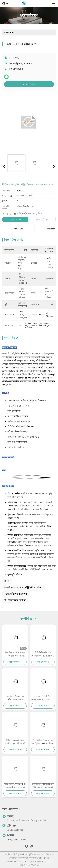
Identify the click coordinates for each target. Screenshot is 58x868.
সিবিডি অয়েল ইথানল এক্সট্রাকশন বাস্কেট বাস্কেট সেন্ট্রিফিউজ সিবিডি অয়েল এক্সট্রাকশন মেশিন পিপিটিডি (15, 742)
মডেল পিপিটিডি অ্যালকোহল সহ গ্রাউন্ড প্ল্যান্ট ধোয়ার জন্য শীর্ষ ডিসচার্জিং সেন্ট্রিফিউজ (43, 698)
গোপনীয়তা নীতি (11, 855)
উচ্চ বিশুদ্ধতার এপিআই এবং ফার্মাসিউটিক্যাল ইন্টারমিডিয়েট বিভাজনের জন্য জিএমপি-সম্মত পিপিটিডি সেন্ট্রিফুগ (15, 654)
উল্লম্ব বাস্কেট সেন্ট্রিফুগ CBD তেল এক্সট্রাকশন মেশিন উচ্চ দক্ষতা (15, 786)
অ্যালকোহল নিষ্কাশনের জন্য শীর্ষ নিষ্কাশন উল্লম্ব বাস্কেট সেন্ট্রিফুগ (43, 786)
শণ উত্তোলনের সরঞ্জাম (15, 600)
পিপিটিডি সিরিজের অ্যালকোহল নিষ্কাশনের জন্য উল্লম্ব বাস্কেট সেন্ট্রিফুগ (43, 654)
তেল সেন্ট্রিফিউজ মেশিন (16, 594)
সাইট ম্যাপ (24, 855)
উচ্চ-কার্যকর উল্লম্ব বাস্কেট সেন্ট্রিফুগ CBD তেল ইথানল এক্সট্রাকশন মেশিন (43, 742)
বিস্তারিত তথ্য (18, 229)
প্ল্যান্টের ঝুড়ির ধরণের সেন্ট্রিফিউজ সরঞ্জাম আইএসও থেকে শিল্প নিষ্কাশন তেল (15, 698)
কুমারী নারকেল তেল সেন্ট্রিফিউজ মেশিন (23, 588)
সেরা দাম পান (15, 219)
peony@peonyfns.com (20, 63)
